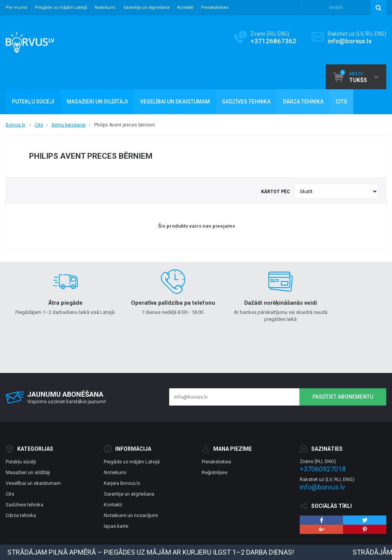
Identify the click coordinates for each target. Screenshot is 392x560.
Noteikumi (105, 7)
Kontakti (185, 7)
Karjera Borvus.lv (122, 483)
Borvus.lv (16, 125)
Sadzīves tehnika (24, 505)
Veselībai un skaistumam (33, 483)
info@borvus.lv (350, 41)
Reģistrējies (215, 472)
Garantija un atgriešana (146, 7)
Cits (39, 125)
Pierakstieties (215, 7)
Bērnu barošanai (69, 125)
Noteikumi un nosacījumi (131, 515)
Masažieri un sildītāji (28, 472)
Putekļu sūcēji (21, 462)
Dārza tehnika (21, 515)
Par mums (16, 7)
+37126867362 (273, 41)
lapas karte (116, 526)
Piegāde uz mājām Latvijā (61, 7)
